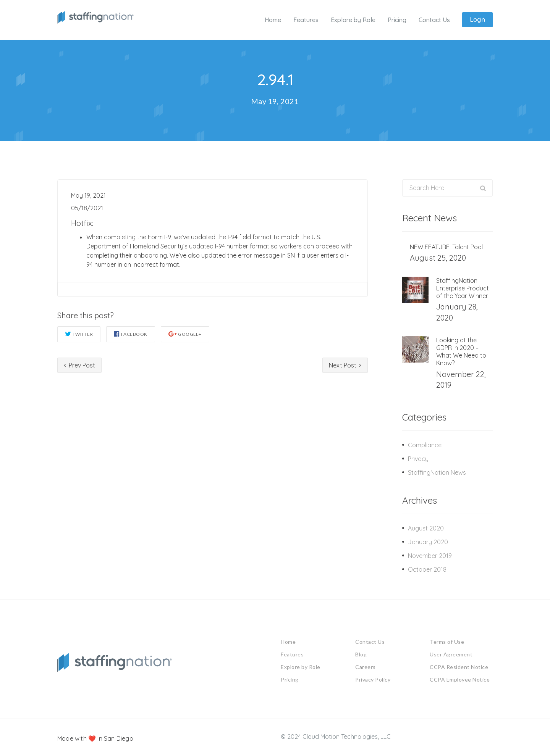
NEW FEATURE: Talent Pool (446, 247)
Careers (366, 667)
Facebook (131, 333)
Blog (361, 654)
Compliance (425, 445)
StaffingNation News (437, 472)
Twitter (79, 333)
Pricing (290, 679)
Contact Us (370, 641)
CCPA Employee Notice (460, 679)
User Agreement (451, 654)
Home (288, 641)
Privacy (418, 458)
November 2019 (430, 555)
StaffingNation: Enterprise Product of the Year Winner (463, 288)
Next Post (345, 365)
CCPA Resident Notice (459, 667)
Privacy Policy (373, 679)
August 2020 (426, 528)
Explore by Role (301, 667)
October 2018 (427, 569)
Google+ (185, 333)
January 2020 (428, 542)
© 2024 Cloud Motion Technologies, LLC (336, 736)
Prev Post (79, 365)
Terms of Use (447, 641)
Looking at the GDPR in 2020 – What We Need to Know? (461, 351)
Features (292, 654)
